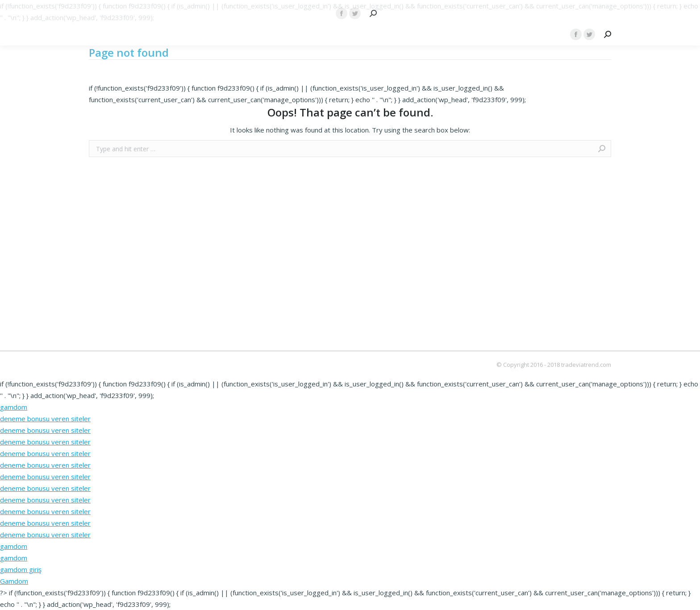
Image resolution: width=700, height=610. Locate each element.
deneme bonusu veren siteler (45, 419)
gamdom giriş (21, 569)
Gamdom (14, 581)
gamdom (14, 407)
